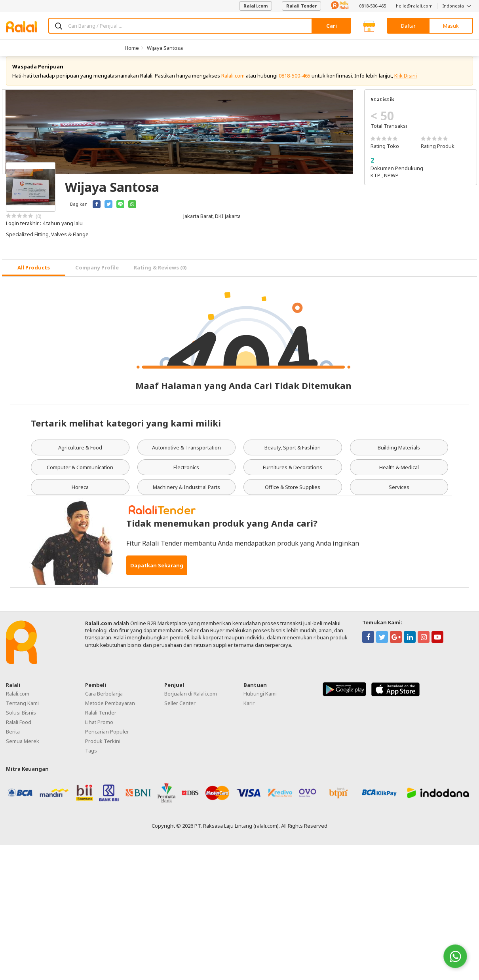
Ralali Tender (301, 6)
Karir (249, 711)
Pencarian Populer (107, 739)
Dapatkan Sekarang (157, 573)
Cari (332, 26)
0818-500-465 (373, 6)
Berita (13, 739)
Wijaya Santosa (165, 48)
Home (132, 48)
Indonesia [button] (458, 6)
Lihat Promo (99, 730)
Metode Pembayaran (110, 711)
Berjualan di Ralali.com (191, 701)
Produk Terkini (103, 749)
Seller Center (180, 711)
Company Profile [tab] (97, 275)
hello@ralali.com (414, 6)
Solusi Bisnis (21, 720)
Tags (91, 758)
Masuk (451, 26)
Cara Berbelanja (104, 701)
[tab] (34, 276)
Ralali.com (256, 6)
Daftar (408, 26)
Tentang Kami (22, 711)
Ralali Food (19, 730)
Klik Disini (406, 83)
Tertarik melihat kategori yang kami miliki (126, 430)
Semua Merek (23, 749)
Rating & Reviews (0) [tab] (160, 275)
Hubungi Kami (260, 701)
